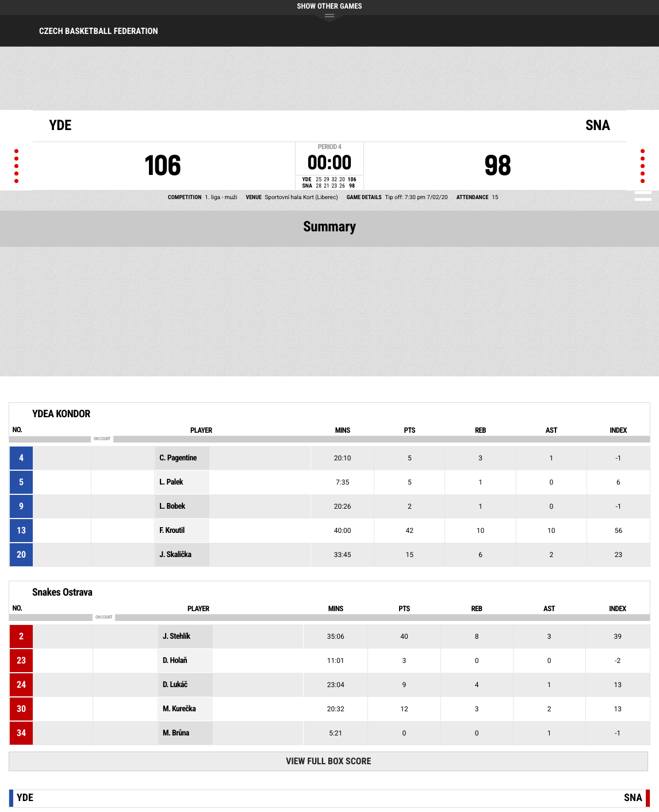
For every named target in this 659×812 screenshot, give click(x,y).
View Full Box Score (328, 761)
